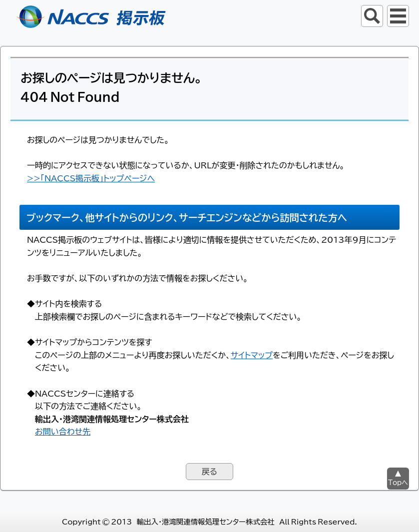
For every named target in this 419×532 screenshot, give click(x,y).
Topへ (398, 482)
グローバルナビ (398, 16)
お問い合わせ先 (63, 431)
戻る (209, 471)
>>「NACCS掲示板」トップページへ (91, 178)
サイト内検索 (372, 16)
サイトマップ (252, 355)
